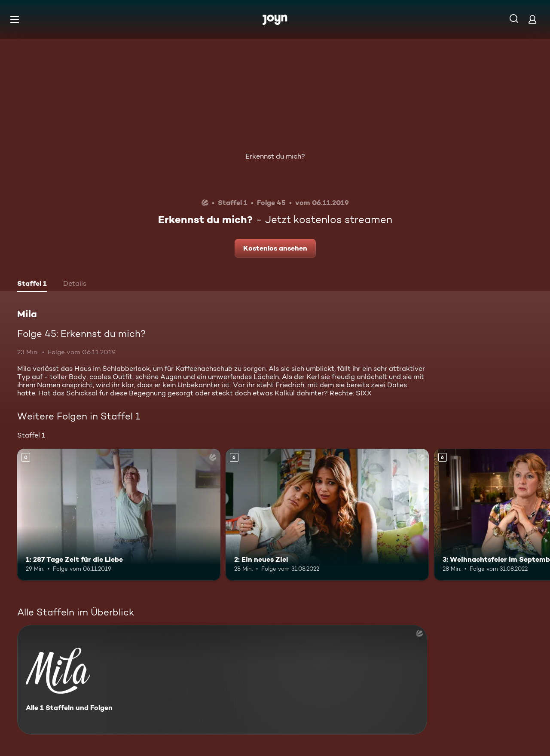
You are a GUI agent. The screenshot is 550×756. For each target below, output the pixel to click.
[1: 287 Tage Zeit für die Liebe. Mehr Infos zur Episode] (119, 515)
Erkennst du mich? (275, 156)
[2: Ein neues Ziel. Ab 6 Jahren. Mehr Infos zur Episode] (327, 515)
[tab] (32, 285)
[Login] (532, 19)
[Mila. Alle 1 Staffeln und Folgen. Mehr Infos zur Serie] (222, 680)
